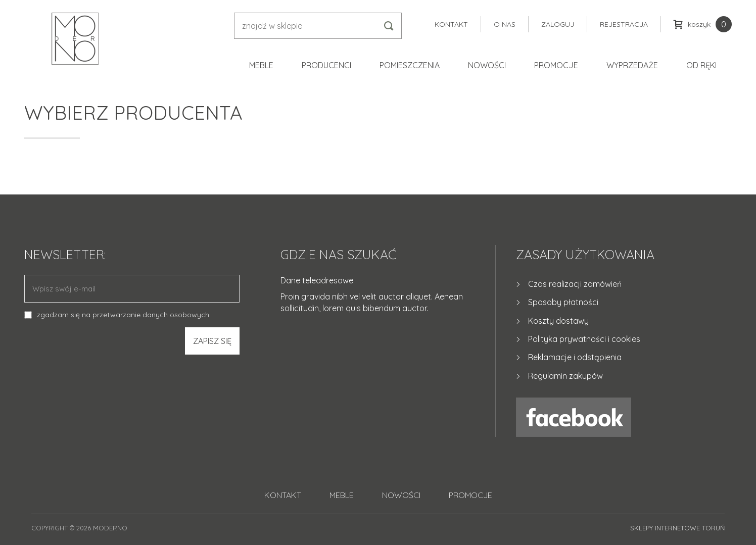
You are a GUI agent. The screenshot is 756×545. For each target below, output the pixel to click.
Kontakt (451, 24)
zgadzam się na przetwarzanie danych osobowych (123, 315)
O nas (505, 24)
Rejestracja (624, 24)
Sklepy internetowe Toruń (677, 528)
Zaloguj (558, 24)
